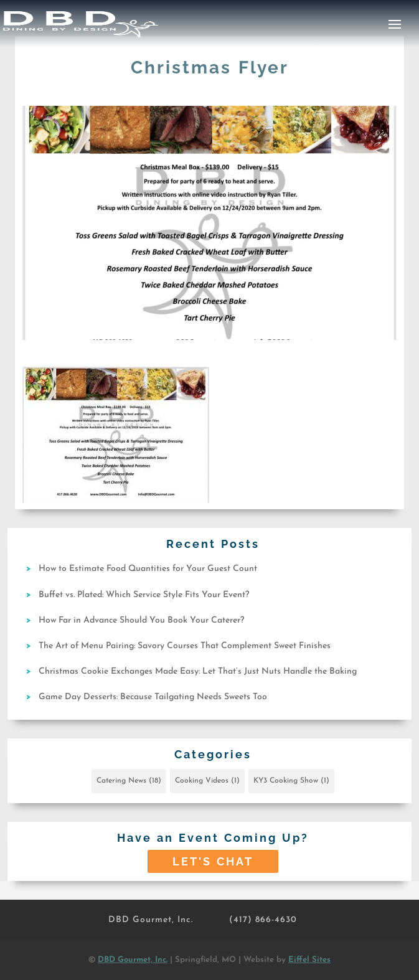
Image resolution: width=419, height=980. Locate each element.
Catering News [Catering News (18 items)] (129, 781)
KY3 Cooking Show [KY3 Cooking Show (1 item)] (291, 781)
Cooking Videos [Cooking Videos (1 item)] (207, 781)
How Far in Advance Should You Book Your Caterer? (141, 620)
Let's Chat (213, 861)
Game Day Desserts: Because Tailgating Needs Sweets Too (153, 697)
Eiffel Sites (309, 960)
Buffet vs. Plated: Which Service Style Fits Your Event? (144, 595)
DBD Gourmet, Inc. (151, 920)
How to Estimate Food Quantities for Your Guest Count (148, 569)
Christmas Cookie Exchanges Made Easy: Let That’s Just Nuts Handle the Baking (198, 671)
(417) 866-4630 (263, 920)
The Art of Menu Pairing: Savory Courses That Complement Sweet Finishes (185, 646)
